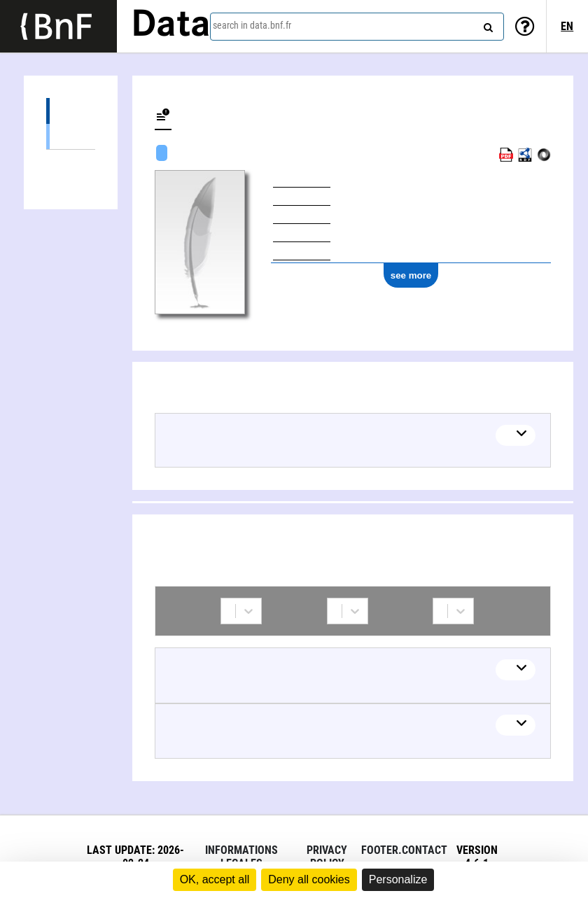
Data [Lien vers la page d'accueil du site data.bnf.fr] (171, 26)
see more (411, 275)
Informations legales (241, 857)
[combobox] (357, 27)
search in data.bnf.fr (252, 25)
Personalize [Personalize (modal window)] (398, 879)
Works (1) (71, 111)
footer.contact (404, 850)
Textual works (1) (71, 136)
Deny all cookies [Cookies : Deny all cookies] (309, 879)
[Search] (486, 24)
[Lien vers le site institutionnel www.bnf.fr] (58, 26)
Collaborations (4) (71, 163)
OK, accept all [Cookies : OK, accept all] (215, 879)
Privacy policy (327, 857)
